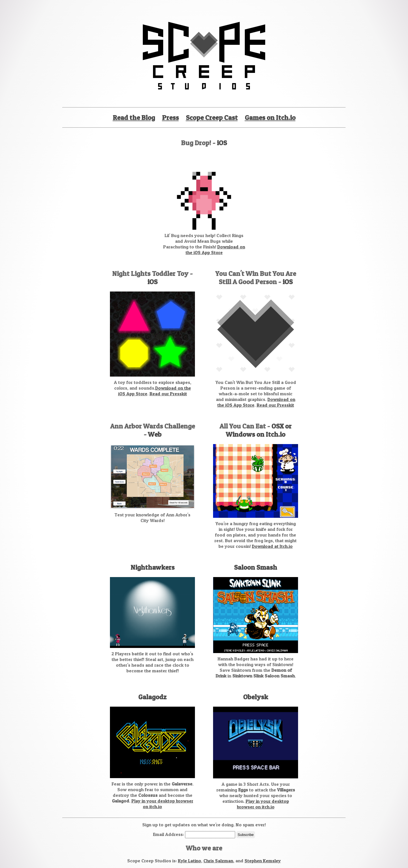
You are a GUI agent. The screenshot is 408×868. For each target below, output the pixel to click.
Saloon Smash (256, 567)
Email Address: (169, 834)
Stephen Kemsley (263, 861)
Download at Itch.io (272, 546)
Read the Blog (134, 118)
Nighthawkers (153, 567)
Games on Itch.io (270, 118)
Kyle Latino (190, 861)
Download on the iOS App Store (215, 250)
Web (155, 434)
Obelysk (256, 697)
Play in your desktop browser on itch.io (263, 804)
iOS (222, 143)
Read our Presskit (168, 394)
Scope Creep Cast (212, 118)
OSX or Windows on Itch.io (259, 430)
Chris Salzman (218, 861)
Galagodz (152, 697)
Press (170, 118)
